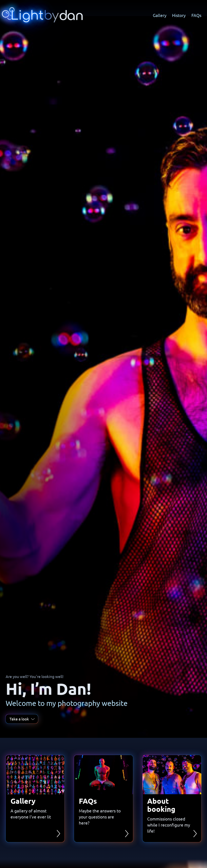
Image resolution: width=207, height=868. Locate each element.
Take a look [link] (22, 719)
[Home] (44, 15)
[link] (35, 799)
